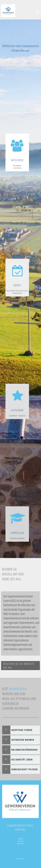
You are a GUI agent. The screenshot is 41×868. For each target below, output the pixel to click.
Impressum (20, 841)
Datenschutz (20, 844)
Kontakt (21, 839)
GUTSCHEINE (17, 408)
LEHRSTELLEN (17, 531)
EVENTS (17, 286)
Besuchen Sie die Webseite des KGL (19, 666)
